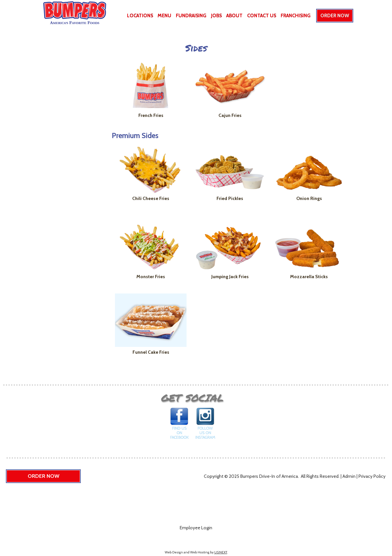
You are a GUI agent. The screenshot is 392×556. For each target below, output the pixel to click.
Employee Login (196, 528)
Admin (349, 476)
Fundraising (191, 16)
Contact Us (262, 16)
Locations (140, 16)
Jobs (216, 16)
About (234, 16)
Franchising (296, 16)
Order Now (335, 16)
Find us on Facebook (180, 425)
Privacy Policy (372, 476)
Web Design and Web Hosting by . (196, 552)
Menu (164, 16)
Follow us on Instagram (205, 425)
